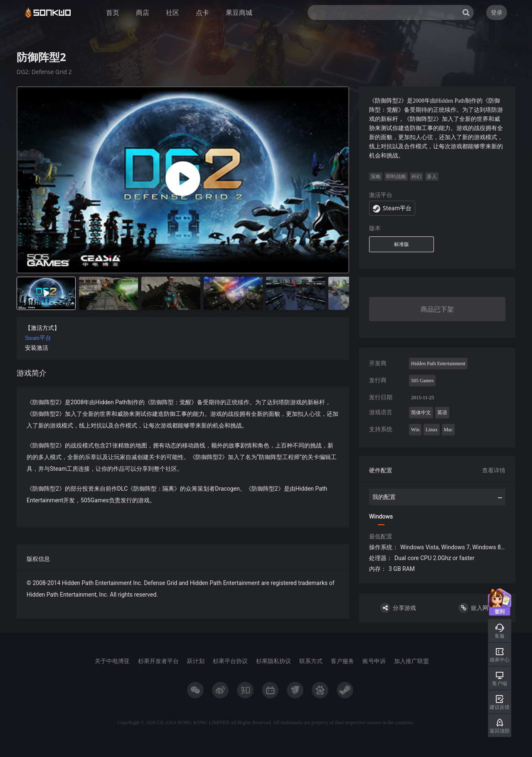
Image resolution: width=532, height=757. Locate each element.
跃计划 (196, 661)
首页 (113, 12)
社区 (172, 12)
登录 (497, 12)
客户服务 (342, 661)
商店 (143, 12)
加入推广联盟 (411, 661)
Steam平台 (38, 338)
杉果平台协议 (230, 661)
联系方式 (311, 661)
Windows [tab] (381, 516)
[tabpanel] (183, 353)
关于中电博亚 (112, 661)
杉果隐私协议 (273, 661)
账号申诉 (374, 661)
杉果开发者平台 (158, 661)
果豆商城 (239, 12)
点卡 (202, 12)
